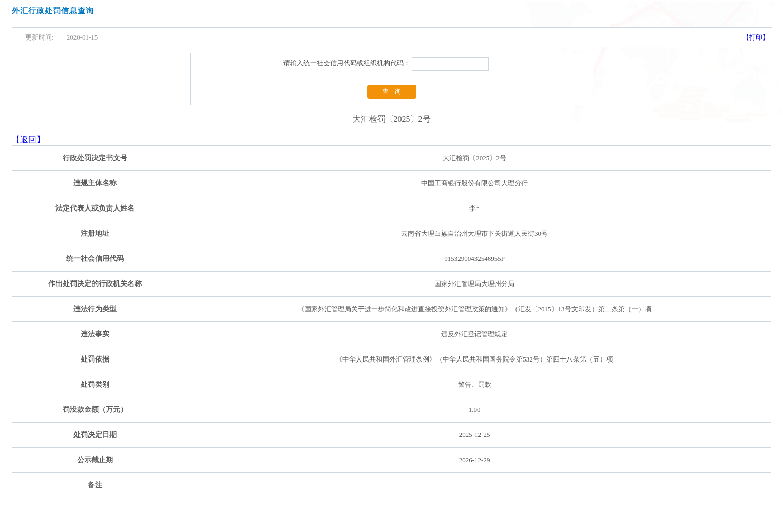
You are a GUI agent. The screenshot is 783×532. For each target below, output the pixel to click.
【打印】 (756, 37)
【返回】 (28, 139)
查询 (394, 92)
